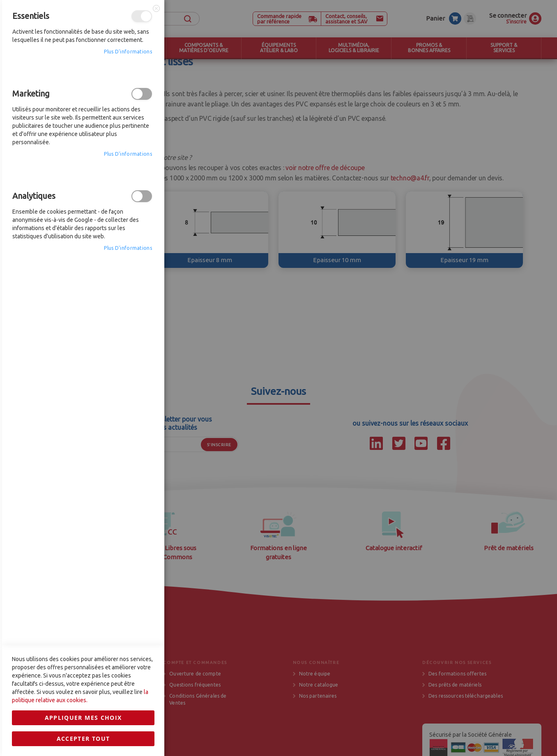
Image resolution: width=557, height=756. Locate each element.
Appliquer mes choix (83, 511)
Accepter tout (83, 532)
